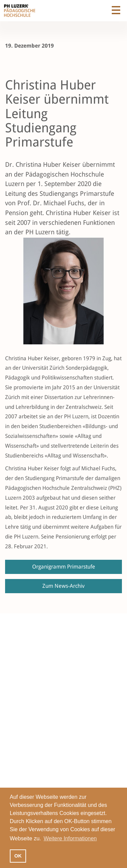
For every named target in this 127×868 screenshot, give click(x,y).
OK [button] (18, 856)
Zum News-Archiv (63, 586)
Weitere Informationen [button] (70, 838)
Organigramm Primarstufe (64, 567)
